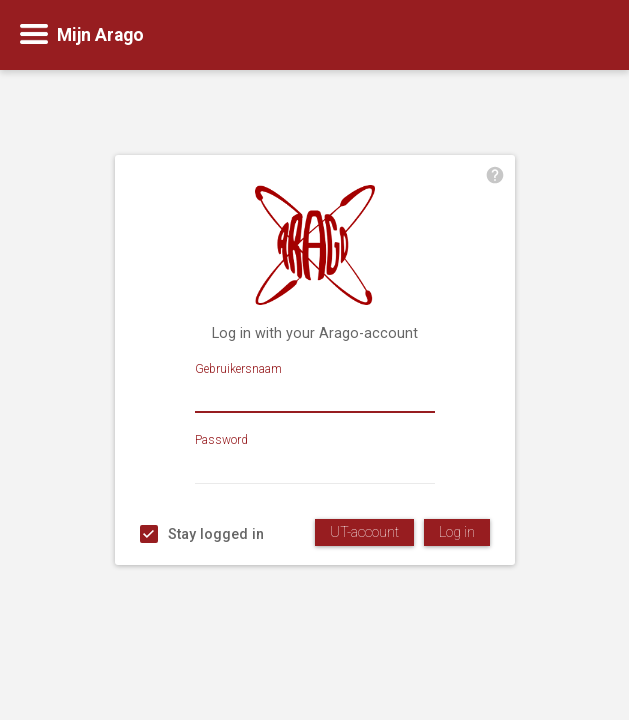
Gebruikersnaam (238, 369)
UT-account (364, 532)
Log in (457, 532)
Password (221, 440)
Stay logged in (216, 534)
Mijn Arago (100, 35)
